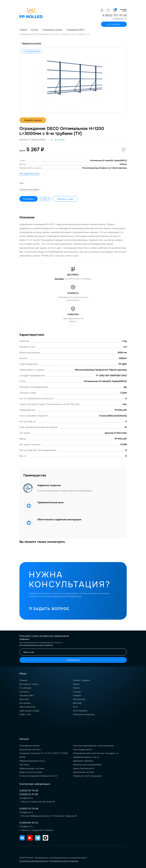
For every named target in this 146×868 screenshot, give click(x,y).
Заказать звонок (33, 120)
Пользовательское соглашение (64, 861)
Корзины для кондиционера (87, 765)
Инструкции (79, 699)
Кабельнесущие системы (32, 768)
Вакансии (24, 699)
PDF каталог (114, 24)
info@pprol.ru (120, 19)
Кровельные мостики (30, 749)
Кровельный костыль (84, 772)
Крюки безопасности (84, 768)
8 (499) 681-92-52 (29, 823)
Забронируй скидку (29, 711)
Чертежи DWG (27, 695)
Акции (76, 684)
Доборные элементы (83, 761)
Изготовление (80, 711)
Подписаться (73, 660)
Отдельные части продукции (88, 776)
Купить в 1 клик (65, 199)
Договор (77, 703)
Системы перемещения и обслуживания (93, 746)
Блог (75, 707)
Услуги (76, 688)
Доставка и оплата (29, 684)
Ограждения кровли (30, 746)
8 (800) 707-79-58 (115, 15)
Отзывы (77, 692)
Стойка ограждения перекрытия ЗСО (38, 776)
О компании (25, 688)
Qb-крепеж (25, 703)
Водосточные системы (31, 772)
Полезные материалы (84, 714)
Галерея (77, 695)
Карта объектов (27, 707)
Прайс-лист (25, 714)
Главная (23, 680)
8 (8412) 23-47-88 (29, 794)
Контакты (24, 692)
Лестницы (24, 765)
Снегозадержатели (83, 749)
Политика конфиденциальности (34, 861)
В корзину (29, 199)
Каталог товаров (82, 680)
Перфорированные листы (32, 761)
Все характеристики (29, 174)
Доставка (59, 279)
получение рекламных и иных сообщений (36, 645)
